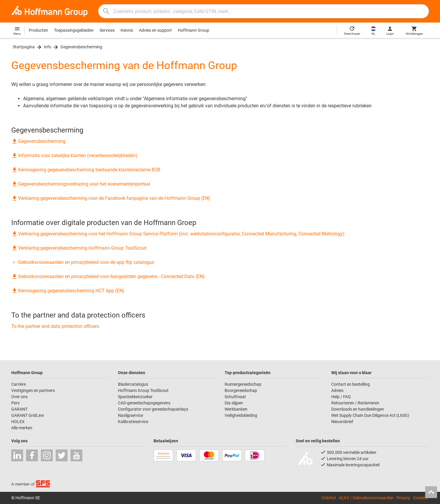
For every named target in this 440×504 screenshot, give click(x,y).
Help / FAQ (341, 397)
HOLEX (18, 422)
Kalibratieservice (133, 422)
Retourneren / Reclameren (355, 403)
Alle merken (22, 428)
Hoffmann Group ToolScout (143, 390)
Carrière (19, 384)
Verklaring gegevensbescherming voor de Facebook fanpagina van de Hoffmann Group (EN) (111, 198)
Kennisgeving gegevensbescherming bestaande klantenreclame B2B (86, 170)
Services (107, 30)
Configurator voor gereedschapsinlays (153, 409)
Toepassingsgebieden (74, 30)
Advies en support (155, 30)
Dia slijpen (234, 403)
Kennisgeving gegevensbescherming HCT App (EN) (68, 291)
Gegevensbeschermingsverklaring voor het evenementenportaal (81, 184)
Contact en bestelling (351, 384)
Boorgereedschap (241, 390)
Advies (337, 390)
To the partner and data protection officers (55, 326)
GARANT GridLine (28, 415)
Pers (15, 403)
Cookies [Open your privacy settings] (420, 498)
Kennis (127, 30)
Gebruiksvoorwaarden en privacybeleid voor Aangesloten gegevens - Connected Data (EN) (108, 276)
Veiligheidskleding (241, 415)
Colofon (329, 498)
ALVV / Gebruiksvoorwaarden (366, 498)
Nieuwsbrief (342, 422)
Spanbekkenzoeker (135, 397)
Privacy (403, 498)
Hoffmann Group (193, 30)
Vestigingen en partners (33, 390)
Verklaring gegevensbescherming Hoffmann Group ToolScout (79, 248)
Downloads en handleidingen (358, 409)
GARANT (19, 409)
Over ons (19, 397)
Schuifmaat (235, 397)
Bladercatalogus (133, 384)
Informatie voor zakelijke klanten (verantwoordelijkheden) (74, 155)
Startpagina (24, 47)
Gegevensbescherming (81, 47)
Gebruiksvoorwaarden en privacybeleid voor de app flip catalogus (83, 262)
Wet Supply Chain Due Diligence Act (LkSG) (370, 415)
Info (48, 47)
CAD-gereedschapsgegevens (144, 403)
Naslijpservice (131, 415)
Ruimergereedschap (243, 384)
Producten (38, 30)
